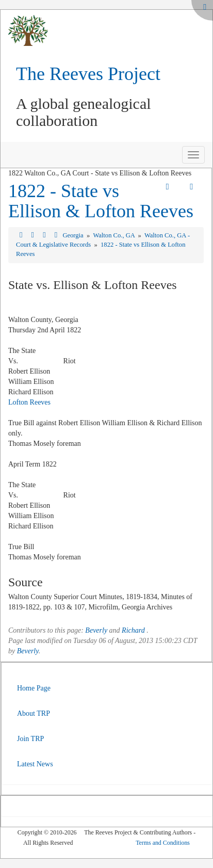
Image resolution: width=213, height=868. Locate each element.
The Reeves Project (88, 74)
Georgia (73, 235)
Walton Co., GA (114, 235)
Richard (133, 630)
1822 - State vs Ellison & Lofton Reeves (101, 201)
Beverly (96, 630)
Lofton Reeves (29, 402)
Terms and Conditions (163, 843)
